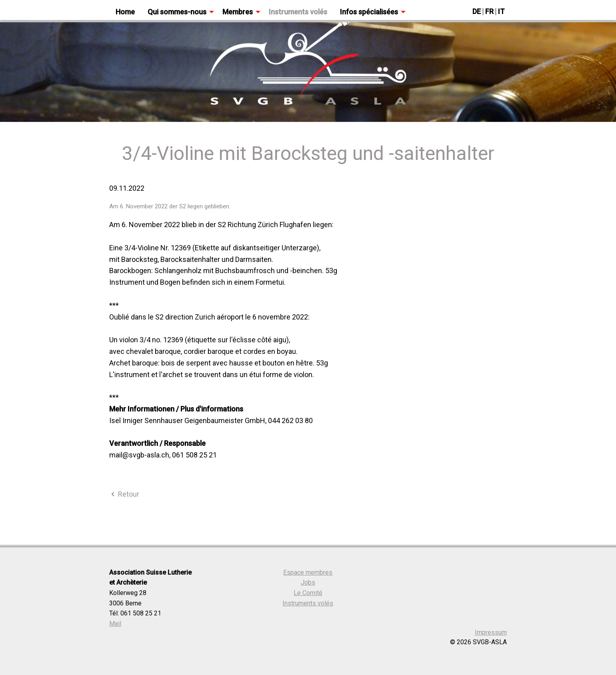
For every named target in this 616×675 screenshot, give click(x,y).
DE (477, 11)
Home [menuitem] (125, 12)
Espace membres (308, 572)
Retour (124, 494)
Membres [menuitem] (238, 12)
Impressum (491, 632)
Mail (115, 624)
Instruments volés (308, 603)
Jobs (308, 582)
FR (489, 11)
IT (501, 11)
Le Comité (308, 593)
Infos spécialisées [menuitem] (369, 12)
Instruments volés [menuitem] (298, 12)
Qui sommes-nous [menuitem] (177, 12)
